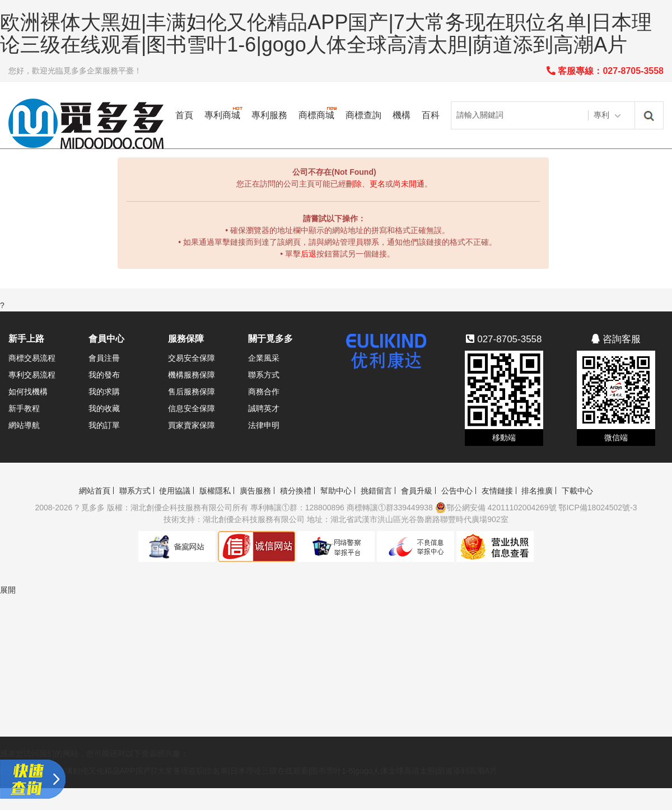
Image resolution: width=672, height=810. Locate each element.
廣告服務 (255, 491)
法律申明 (264, 425)
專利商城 (222, 115)
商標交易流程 (32, 358)
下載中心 (577, 491)
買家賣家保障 (192, 425)
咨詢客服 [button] (616, 339)
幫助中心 (336, 491)
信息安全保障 (192, 408)
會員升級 (417, 491)
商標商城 (316, 115)
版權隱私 (215, 491)
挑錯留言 (376, 491)
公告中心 (457, 491)
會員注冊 (104, 358)
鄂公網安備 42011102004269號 (496, 508)
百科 (431, 115)
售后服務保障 (192, 392)
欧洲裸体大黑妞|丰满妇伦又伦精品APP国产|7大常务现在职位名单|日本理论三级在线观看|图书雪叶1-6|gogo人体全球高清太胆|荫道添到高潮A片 (326, 33)
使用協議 (175, 491)
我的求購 (104, 392)
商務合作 (264, 392)
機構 (402, 115)
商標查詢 (363, 115)
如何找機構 (28, 392)
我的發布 (104, 375)
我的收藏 (104, 408)
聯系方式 (264, 375)
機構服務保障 (192, 375)
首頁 (184, 115)
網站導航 (24, 425)
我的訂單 (104, 425)
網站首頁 (95, 491)
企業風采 (264, 358)
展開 (8, 590)
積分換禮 (296, 491)
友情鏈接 (497, 491)
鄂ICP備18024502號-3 (598, 508)
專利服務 (269, 115)
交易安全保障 (192, 358)
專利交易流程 (32, 375)
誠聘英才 (264, 408)
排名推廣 (537, 491)
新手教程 (24, 408)
